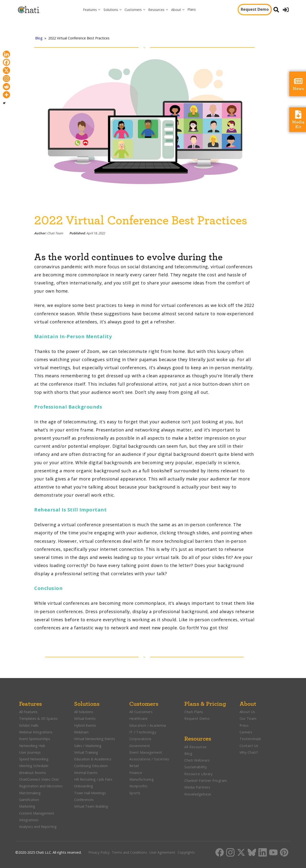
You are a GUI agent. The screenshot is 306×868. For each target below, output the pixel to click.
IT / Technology (143, 732)
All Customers (141, 712)
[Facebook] (6, 62)
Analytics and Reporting (38, 827)
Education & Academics (93, 759)
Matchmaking (30, 793)
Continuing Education (91, 766)
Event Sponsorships (35, 739)
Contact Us (249, 746)
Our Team (248, 718)
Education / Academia (148, 725)
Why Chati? (249, 752)
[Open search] (276, 10)
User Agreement (162, 852)
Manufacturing (142, 779)
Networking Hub (32, 746)
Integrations (29, 820)
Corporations (140, 739)
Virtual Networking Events (95, 739)
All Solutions (84, 712)
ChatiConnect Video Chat (39, 779)
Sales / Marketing (88, 746)
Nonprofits (139, 786)
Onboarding (84, 786)
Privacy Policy (99, 852)
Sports (135, 793)
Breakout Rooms (33, 773)
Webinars (81, 732)
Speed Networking (34, 759)
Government (140, 746)
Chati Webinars (197, 760)
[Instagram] (6, 79)
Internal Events (86, 773)
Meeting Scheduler (34, 766)
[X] (6, 70)
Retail (134, 766)
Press (244, 725)
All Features (28, 712)
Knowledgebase (198, 794)
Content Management (37, 813)
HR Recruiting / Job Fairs (93, 779)
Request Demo (255, 9)
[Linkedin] (6, 54)
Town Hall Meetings (90, 793)
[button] (92, 10)
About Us (247, 712)
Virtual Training (86, 752)
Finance (136, 773)
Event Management (146, 752)
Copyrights (186, 852)
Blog (39, 38)
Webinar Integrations (36, 732)
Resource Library (198, 774)
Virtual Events (85, 718)
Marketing (28, 806)
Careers (246, 732)
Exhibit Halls (29, 725)
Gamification (29, 800)
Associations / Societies (149, 759)
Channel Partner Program (206, 781)
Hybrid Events (85, 725)
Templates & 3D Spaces (38, 718)
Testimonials (250, 739)
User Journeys (30, 752)
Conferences (84, 800)
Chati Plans (194, 712)
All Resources (196, 747)
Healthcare (139, 718)
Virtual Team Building (91, 806)
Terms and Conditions (129, 852)
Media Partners (197, 787)
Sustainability (196, 767)
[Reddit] (6, 87)
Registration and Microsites (41, 786)
